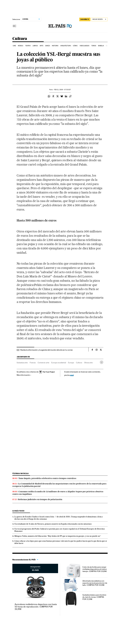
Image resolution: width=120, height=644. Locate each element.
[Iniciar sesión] (99, 19)
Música (21, 46)
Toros (94, 46)
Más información (24, 375)
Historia (55, 46)
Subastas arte (22, 363)
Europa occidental (59, 363)
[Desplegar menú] (15, 26)
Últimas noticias (21, 473)
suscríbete (85, 19)
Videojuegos (84, 46)
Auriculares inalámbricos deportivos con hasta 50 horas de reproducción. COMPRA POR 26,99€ (36, 607)
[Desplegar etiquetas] (102, 362)
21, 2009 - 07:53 (62, 90)
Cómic (75, 46)
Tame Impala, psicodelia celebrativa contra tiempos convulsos (47, 478)
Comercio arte (43, 363)
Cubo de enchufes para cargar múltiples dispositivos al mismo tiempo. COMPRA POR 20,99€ (95, 569)
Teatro (28, 46)
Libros (35, 46)
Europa (71, 363)
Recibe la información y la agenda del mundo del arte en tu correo (47, 350)
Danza (48, 46)
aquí (72, 375)
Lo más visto (18, 511)
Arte (41, 46)
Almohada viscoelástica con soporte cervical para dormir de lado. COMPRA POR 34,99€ (95, 583)
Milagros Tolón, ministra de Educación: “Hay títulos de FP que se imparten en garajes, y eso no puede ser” (58, 536)
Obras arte (88, 363)
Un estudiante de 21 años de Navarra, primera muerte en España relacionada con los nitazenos (53, 524)
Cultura (20, 39)
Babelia (101, 46)
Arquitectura (66, 46)
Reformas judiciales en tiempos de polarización (40, 499)
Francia (33, 363)
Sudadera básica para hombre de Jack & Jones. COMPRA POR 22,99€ (94, 597)
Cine (14, 46)
